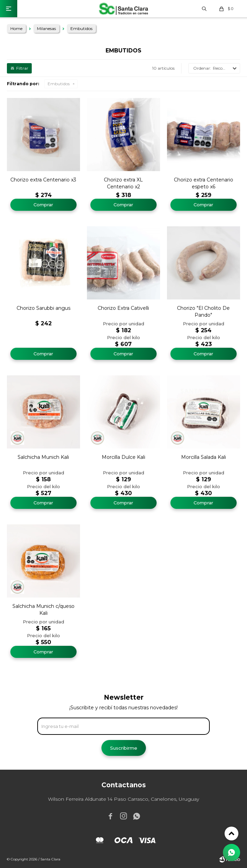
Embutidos (59, 84)
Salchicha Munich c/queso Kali (43, 610)
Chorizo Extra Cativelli (123, 308)
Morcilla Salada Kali (204, 457)
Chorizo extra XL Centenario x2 (123, 183)
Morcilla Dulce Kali (123, 457)
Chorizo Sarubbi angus (43, 308)
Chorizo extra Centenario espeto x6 (204, 183)
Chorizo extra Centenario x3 (43, 180)
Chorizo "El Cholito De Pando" (203, 312)
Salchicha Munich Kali (43, 457)
